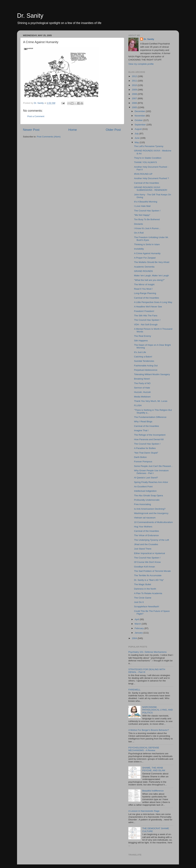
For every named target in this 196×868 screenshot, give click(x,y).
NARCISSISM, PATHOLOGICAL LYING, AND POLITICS (157, 710)
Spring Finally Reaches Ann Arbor (151, 482)
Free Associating (143, 504)
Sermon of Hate (142, 388)
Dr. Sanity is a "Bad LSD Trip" (149, 580)
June (137, 138)
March (138, 624)
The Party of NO (142, 383)
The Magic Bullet (143, 584)
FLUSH (138, 405)
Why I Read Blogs (143, 421)
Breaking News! (142, 379)
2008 (135, 94)
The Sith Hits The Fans (146, 316)
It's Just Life (140, 352)
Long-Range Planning (145, 293)
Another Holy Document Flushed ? (151, 178)
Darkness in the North (145, 589)
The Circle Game (143, 598)
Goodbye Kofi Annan (145, 567)
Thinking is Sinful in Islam (147, 244)
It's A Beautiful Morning (146, 202)
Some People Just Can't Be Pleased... (153, 466)
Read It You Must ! (143, 289)
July (137, 134)
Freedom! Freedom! (144, 311)
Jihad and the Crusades (146, 544)
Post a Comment (36, 116)
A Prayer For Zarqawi (145, 258)
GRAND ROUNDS (143, 271)
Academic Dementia (144, 267)
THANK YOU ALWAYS (145, 162)
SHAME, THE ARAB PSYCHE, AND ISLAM (154, 769)
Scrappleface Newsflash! (147, 607)
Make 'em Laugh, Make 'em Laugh (151, 276)
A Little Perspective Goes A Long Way (153, 302)
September (141, 125)
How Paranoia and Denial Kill (149, 439)
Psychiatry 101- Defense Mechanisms (148, 652)
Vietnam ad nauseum (145, 518)
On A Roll (139, 233)
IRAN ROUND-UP (143, 174)
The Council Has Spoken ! (147, 211)
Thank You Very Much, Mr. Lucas (151, 401)
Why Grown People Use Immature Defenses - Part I (151, 472)
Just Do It (139, 602)
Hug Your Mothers (143, 527)
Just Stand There (143, 549)
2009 (135, 90)
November (140, 116)
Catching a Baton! (143, 357)
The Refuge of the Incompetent (150, 435)
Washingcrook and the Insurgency (151, 513)
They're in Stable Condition (148, 158)
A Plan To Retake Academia (148, 593)
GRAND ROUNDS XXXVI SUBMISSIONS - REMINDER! (151, 189)
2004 (135, 638)
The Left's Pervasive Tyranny (149, 146)
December (140, 111)
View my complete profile (141, 64)
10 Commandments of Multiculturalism (153, 522)
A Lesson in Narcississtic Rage (144, 811)
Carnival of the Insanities (147, 183)
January (139, 633)
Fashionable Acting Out (146, 366)
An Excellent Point (143, 487)
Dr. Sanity (30, 16)
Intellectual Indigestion (145, 491)
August (138, 129)
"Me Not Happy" (142, 215)
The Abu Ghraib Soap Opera (149, 496)
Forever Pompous (143, 462)
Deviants (139, 224)
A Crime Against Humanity (147, 253)
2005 (135, 107)
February (139, 628)
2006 (135, 103)
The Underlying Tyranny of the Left (152, 540)
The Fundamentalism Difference (150, 417)
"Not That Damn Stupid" (146, 453)
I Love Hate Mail (142, 206)
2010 (135, 85)
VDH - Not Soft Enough (146, 325)
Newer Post (31, 130)
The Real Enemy (143, 336)
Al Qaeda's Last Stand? (146, 478)
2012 (135, 76)
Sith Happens (141, 341)
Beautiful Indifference (153, 791)
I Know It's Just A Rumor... (147, 228)
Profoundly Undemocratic (147, 500)
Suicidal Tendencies (144, 361)
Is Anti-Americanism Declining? (150, 509)
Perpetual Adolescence (146, 370)
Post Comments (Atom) (49, 137)
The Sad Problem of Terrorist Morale (152, 571)
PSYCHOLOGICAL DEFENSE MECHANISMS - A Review (144, 749)
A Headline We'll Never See (148, 307)
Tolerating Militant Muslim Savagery (152, 374)
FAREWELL (134, 690)
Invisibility (139, 249)
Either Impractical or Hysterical (150, 553)
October (139, 120)
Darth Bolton (140, 457)
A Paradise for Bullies (145, 448)
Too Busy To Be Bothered (147, 219)
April (137, 619)
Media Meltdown (142, 397)
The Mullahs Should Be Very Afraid (152, 262)
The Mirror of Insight (144, 284)
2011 (135, 81)
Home (73, 130)
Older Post (113, 130)
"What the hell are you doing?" (149, 280)
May (137, 142)
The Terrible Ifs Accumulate (148, 575)
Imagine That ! (141, 430)
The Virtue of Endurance (146, 535)
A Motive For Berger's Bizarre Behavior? (149, 730)
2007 (135, 98)
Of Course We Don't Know (147, 562)
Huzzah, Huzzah (142, 392)
